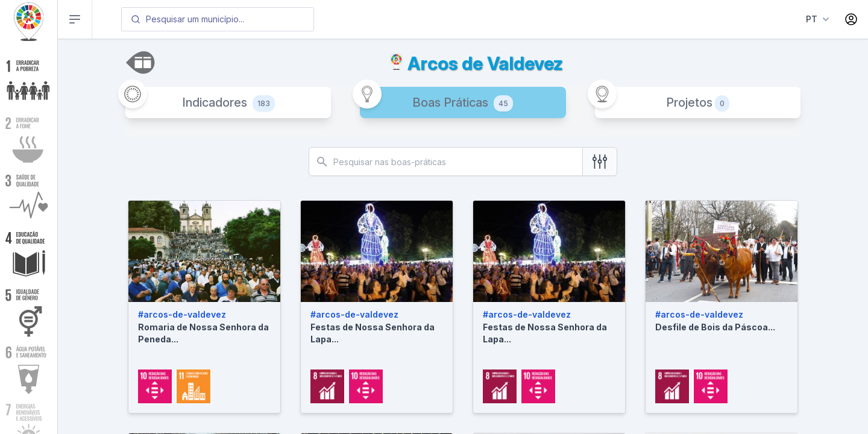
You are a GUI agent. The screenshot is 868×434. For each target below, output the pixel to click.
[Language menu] (815, 19)
